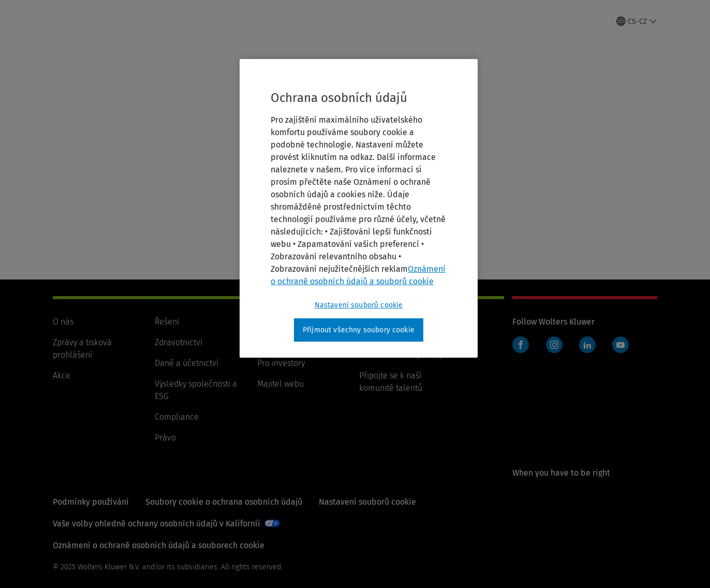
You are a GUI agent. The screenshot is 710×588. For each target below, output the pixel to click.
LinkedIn (587, 345)
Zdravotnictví (179, 342)
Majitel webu (280, 384)
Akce (62, 376)
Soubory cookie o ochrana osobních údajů (224, 502)
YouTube (620, 345)
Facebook (521, 345)
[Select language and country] (637, 21)
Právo (165, 438)
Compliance (177, 417)
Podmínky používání (91, 502)
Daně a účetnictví (187, 363)
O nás (63, 322)
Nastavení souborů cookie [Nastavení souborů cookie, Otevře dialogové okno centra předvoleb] (359, 305)
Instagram (554, 345)
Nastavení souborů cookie (367, 502)
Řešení (167, 322)
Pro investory (281, 363)
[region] (359, 209)
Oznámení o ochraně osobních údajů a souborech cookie (159, 545)
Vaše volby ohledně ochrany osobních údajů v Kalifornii (157, 524)
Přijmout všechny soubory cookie (359, 330)
